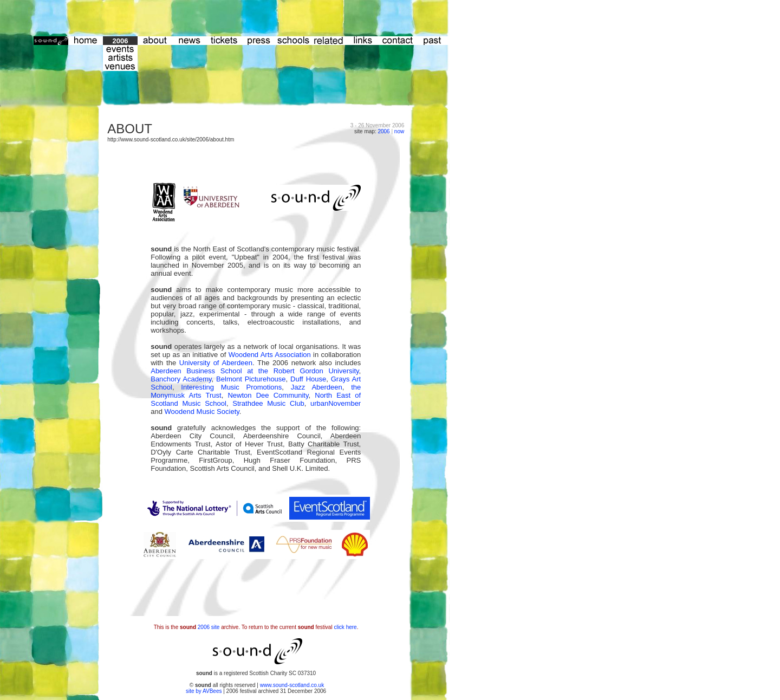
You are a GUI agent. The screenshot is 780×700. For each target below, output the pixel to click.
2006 (383, 131)
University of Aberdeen (216, 363)
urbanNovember (336, 403)
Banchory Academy (181, 379)
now (399, 131)
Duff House (308, 379)
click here (345, 627)
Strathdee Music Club (268, 403)
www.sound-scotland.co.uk (292, 685)
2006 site (209, 627)
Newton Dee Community (268, 395)
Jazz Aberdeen (317, 387)
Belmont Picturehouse (251, 379)
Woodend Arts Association (270, 355)
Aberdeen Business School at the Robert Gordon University (255, 371)
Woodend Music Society (202, 411)
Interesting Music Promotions (231, 387)
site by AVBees (204, 691)
